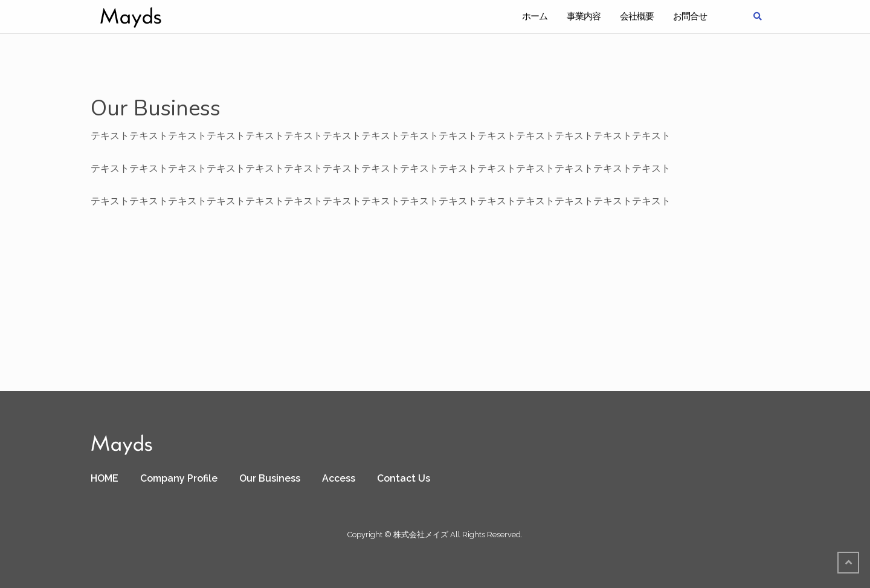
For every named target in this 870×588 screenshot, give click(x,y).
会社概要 (637, 16)
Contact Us (404, 478)
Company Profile (179, 478)
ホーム (535, 16)
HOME (105, 478)
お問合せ (690, 16)
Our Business (270, 478)
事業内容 (584, 16)
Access (339, 478)
